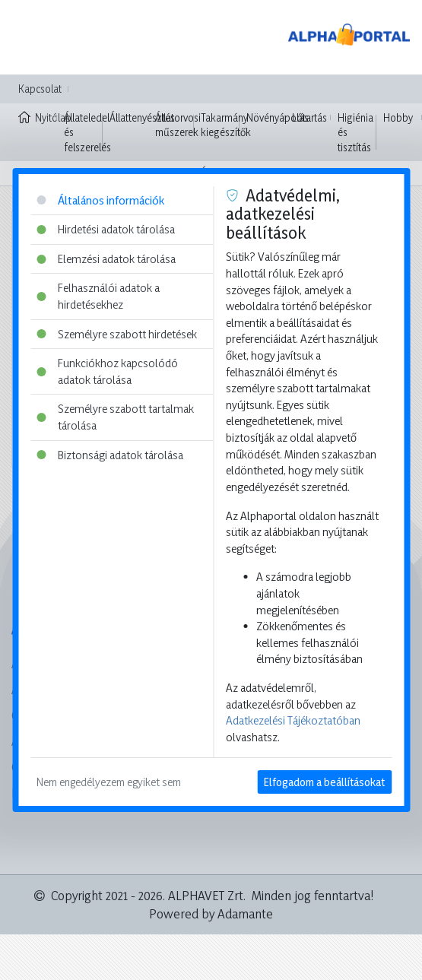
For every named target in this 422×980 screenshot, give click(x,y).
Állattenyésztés (142, 117)
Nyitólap (38, 116)
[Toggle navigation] (33, 37)
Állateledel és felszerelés (87, 132)
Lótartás (309, 117)
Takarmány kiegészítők (226, 125)
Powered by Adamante (211, 913)
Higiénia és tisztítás (355, 132)
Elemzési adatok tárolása (106, 259)
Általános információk (100, 200)
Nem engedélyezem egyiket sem (109, 782)
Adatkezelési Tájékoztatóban (293, 720)
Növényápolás (278, 117)
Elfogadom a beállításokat (324, 782)
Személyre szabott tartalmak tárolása (115, 417)
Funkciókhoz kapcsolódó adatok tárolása (107, 371)
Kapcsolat (40, 89)
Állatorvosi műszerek (178, 125)
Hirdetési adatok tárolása (106, 229)
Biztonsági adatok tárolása (110, 455)
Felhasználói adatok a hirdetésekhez (98, 296)
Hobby (398, 117)
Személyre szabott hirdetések (117, 334)
